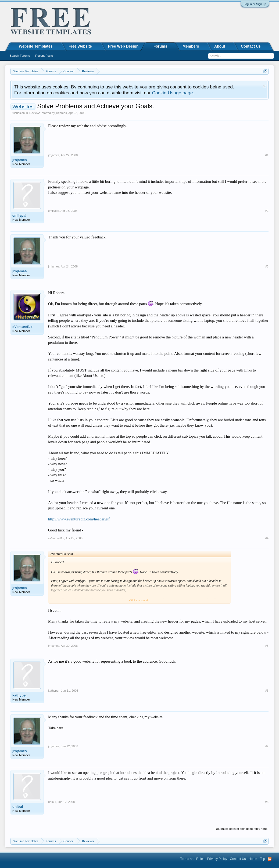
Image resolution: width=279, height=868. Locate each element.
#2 (267, 211)
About (220, 46)
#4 (267, 538)
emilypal (19, 215)
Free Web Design (123, 46)
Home (253, 859)
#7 (267, 746)
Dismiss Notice (264, 86)
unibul (18, 807)
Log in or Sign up (255, 4)
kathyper (20, 695)
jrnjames (61, 113)
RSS (270, 859)
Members (191, 46)
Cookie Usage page (172, 93)
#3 (267, 266)
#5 (267, 646)
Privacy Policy (217, 859)
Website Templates (36, 46)
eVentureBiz (22, 327)
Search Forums (20, 56)
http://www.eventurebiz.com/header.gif (79, 519)
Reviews (35, 113)
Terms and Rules (192, 859)
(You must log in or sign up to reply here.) (242, 829)
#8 (267, 802)
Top (262, 859)
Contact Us (251, 46)
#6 (267, 691)
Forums (160, 46)
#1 (267, 155)
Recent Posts (44, 56)
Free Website (80, 46)
